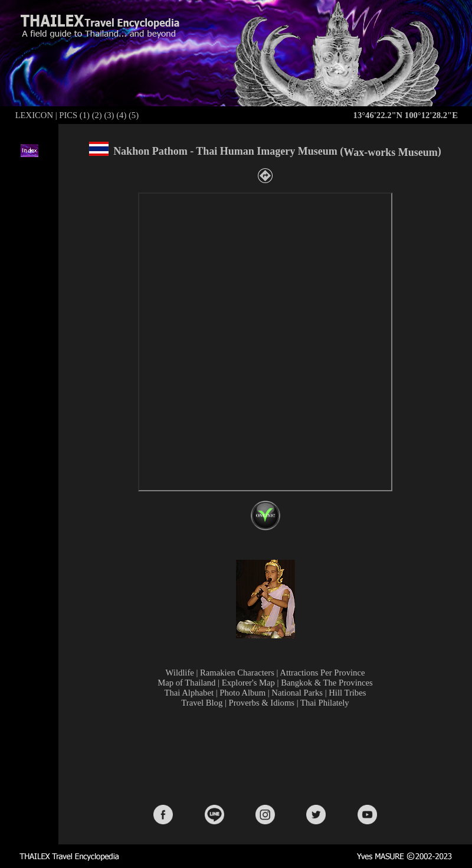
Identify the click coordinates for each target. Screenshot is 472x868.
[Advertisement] (268, 755)
